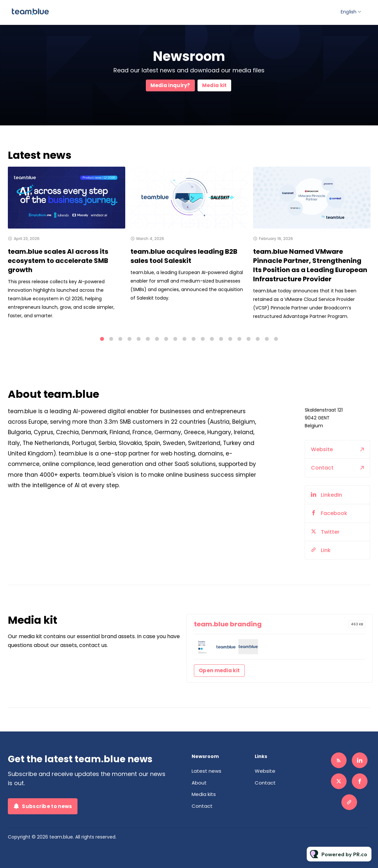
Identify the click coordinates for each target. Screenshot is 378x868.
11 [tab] (194, 339)
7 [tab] (157, 339)
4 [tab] (129, 339)
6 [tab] (148, 339)
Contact (322, 480)
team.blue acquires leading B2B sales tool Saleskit (184, 256)
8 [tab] (166, 339)
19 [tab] (267, 339)
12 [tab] (203, 339)
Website (322, 462)
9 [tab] (175, 339)
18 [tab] (258, 339)
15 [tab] (230, 339)
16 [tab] (239, 339)
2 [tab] (111, 339)
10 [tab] (184, 339)
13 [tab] (212, 339)
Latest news (206, 771)
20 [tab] (276, 339)
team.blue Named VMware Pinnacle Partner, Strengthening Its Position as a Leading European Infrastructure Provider (310, 268)
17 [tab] (249, 339)
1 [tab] (102, 339)
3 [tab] (120, 339)
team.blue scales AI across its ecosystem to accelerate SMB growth (58, 261)
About (199, 783)
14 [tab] (221, 339)
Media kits (204, 794)
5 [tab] (139, 339)
